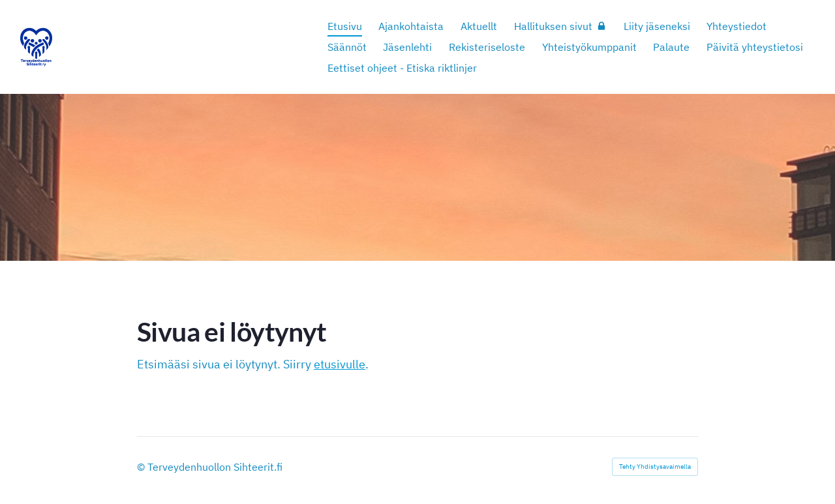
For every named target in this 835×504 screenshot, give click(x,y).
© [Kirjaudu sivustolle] (142, 467)
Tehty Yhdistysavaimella (655, 467)
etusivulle (340, 364)
